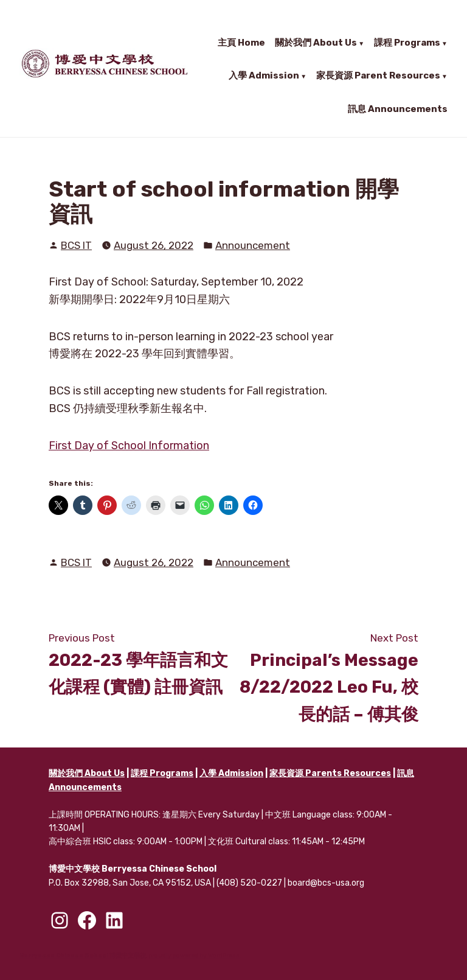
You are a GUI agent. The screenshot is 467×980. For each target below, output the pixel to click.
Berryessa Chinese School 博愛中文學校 (83, 956)
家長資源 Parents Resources (330, 773)
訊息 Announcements (398, 108)
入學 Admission (264, 75)
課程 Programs (407, 42)
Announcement (253, 245)
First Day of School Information (129, 446)
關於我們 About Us (316, 42)
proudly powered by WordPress (194, 956)
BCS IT (76, 245)
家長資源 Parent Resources (378, 75)
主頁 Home (241, 42)
